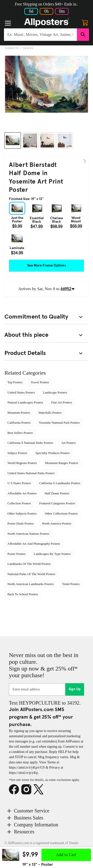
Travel (28, 48)
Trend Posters (71, 584)
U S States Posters (19, 483)
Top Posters (15, 382)
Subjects (12, 48)
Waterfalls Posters (50, 413)
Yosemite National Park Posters (59, 423)
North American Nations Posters (28, 534)
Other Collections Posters (61, 513)
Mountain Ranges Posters (62, 463)
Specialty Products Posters (53, 453)
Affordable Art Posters (22, 493)
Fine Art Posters (62, 402)
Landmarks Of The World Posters (29, 564)
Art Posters (68, 443)
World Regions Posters (22, 463)
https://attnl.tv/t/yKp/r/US (27, 768)
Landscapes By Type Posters (52, 554)
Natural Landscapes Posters (25, 402)
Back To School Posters (23, 594)
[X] (40, 790)
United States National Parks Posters (31, 473)
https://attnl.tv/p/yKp (23, 773)
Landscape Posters (55, 392)
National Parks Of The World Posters (31, 574)
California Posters (19, 423)
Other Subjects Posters (22, 513)
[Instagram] (28, 790)
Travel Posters (40, 382)
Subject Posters (17, 453)
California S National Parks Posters (30, 443)
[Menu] (8, 23)
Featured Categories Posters (57, 503)
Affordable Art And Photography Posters (34, 544)
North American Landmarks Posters (31, 584)
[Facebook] (15, 790)
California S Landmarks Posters (60, 483)
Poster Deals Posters (21, 523)
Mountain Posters (19, 413)
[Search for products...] (40, 35)
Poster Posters (16, 554)
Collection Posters (19, 503)
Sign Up (75, 689)
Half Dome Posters (57, 493)
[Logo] (47, 22)
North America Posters (57, 523)
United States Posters (21, 392)
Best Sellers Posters (20, 433)
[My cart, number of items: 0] (85, 22)
